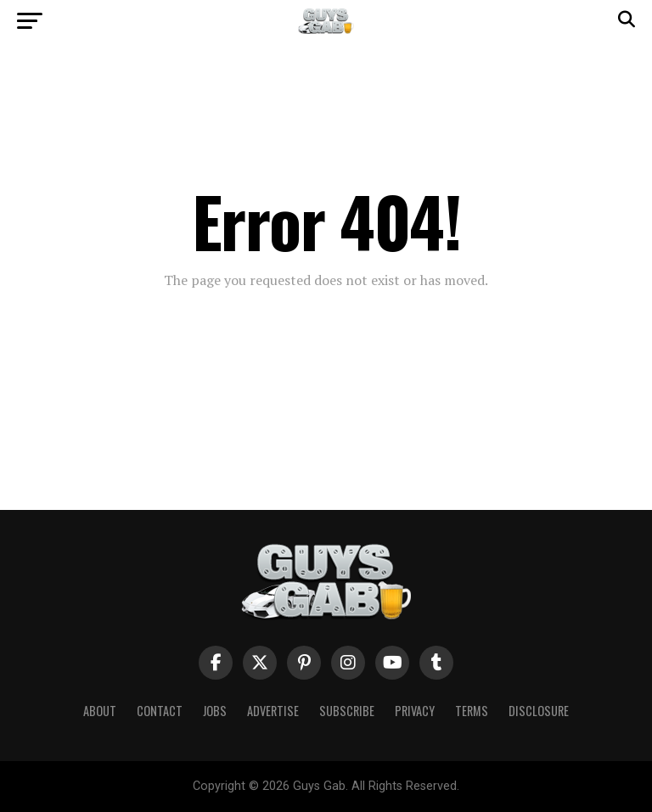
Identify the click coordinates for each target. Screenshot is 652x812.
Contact (160, 711)
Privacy (415, 711)
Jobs (215, 711)
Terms (472, 711)
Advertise (273, 711)
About (100, 711)
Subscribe (347, 711)
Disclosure (539, 711)
